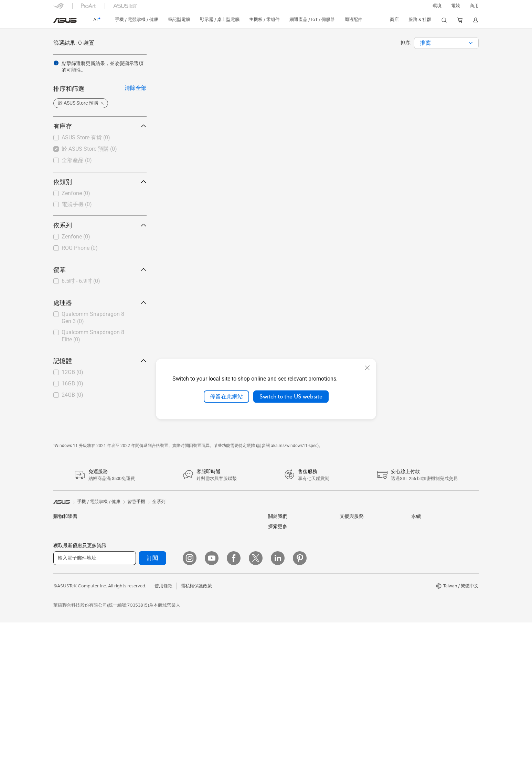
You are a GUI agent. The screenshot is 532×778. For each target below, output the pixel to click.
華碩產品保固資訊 (358, 560)
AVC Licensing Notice (290, 773)
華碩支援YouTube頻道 (362, 593)
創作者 (60, 594)
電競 (58, 616)
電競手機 (77, 204)
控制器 (202, 692)
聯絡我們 (349, 571)
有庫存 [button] (100, 126)
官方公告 (277, 538)
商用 (58, 583)
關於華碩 (277, 527)
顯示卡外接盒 (138, 637)
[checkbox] (100, 194)
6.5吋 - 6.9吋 (81, 281)
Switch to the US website (291, 396)
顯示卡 (131, 571)
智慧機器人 (207, 538)
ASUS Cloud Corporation (294, 614)
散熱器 (131, 593)
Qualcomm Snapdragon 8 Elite (93, 336)
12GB (72, 372)
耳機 (200, 626)
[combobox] (446, 43)
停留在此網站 (226, 396)
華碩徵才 (277, 593)
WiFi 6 (131, 681)
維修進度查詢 (353, 527)
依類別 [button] (100, 182)
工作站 (60, 714)
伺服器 (202, 571)
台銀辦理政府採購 (71, 627)
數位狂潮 (277, 763)
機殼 (129, 582)
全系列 (159, 502)
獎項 (273, 549)
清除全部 (136, 88)
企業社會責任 (281, 571)
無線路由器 (136, 691)
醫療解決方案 (67, 549)
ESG (416, 526)
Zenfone (76, 193)
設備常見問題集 (355, 647)
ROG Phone (80, 248)
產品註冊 (349, 549)
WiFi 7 (131, 670)
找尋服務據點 (353, 538)
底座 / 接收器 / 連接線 (217, 681)
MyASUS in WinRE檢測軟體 (368, 636)
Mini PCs (62, 703)
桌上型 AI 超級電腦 (214, 560)
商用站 (275, 729)
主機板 (131, 560)
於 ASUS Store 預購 (89, 149)
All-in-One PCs (68, 671)
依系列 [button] (100, 225)
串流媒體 (204, 637)
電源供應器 (136, 604)
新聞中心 (277, 582)
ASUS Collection (212, 713)
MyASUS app (353, 626)
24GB (72, 395)
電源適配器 (207, 670)
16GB (72, 383)
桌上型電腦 (65, 681)
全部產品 (77, 160)
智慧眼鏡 (134, 538)
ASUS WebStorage (288, 624)
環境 (437, 6)
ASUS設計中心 (283, 718)
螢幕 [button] (100, 270)
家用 (58, 572)
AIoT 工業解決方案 (214, 549)
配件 (129, 527)
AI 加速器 (134, 648)
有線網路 (204, 527)
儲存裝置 (134, 626)
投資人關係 (279, 560)
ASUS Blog (279, 708)
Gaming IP (206, 703)
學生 (58, 605)
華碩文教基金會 (284, 645)
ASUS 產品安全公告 (360, 582)
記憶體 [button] (100, 361)
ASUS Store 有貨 (86, 137)
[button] (456, 6)
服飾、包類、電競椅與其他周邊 (227, 648)
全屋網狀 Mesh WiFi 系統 (150, 702)
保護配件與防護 (211, 659)
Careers (276, 666)
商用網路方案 (138, 713)
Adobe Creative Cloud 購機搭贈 (300, 752)
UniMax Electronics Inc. (292, 635)
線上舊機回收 (353, 615)
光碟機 (131, 615)
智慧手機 (62, 538)
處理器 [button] (100, 303)
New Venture (281, 656)
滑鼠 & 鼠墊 (207, 615)
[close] (367, 367)
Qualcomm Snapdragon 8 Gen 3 (93, 318)
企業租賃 (349, 604)
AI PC (274, 687)
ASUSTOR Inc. (283, 604)
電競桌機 (62, 692)
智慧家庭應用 (209, 582)
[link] (65, 20)
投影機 (60, 660)
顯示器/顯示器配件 (72, 649)
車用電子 (277, 740)
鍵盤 (200, 604)
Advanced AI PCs (286, 697)
